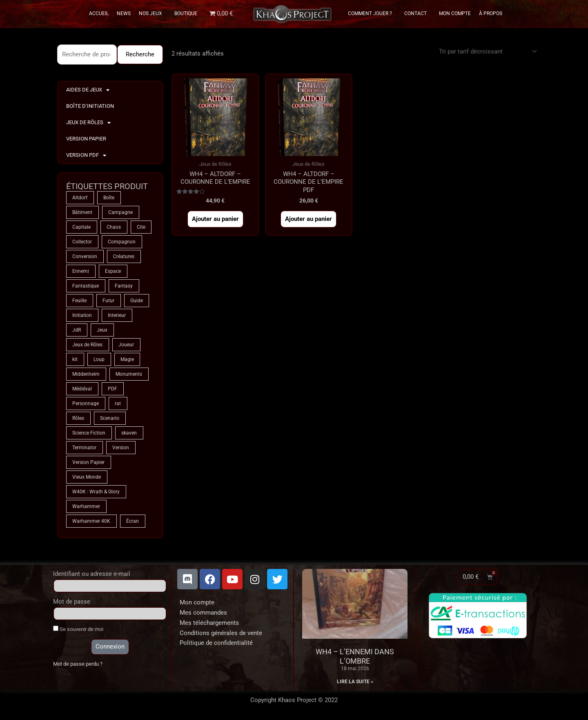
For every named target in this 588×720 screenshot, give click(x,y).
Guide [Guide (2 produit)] (137, 301)
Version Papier (86, 139)
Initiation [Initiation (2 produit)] (82, 315)
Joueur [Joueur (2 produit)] (126, 345)
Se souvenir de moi (78, 629)
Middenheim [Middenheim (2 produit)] (86, 374)
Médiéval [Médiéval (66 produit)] (82, 389)
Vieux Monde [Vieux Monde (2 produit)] (87, 477)
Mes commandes (203, 613)
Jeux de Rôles (88, 123)
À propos (491, 13)
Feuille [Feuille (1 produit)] (79, 301)
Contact (418, 13)
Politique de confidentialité (216, 643)
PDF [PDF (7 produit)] (112, 389)
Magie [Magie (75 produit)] (127, 359)
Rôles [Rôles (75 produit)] (78, 418)
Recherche (140, 54)
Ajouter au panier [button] (215, 219)
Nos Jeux (153, 13)
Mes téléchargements (209, 623)
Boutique (186, 13)
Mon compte (197, 602)
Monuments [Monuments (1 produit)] (129, 374)
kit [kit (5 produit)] (75, 359)
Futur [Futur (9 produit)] (108, 301)
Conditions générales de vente (221, 633)
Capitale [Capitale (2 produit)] (81, 227)
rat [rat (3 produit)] (118, 403)
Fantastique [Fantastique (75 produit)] (86, 286)
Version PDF (86, 155)
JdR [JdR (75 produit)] (77, 330)
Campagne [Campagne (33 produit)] (120, 212)
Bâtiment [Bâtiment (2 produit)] (82, 212)
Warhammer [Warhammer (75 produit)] (86, 506)
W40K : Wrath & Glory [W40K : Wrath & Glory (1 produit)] (96, 492)
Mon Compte (455, 13)
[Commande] (487, 51)
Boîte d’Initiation (90, 106)
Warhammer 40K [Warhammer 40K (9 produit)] (91, 521)
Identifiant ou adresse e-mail (92, 574)
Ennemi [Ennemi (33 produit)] (81, 271)
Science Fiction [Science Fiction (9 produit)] (89, 433)
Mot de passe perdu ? (78, 664)
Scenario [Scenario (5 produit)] (110, 418)
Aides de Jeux (88, 90)
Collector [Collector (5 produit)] (82, 242)
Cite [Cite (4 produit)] (141, 227)
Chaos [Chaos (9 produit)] (114, 227)
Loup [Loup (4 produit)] (99, 359)
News (124, 13)
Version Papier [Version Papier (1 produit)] (88, 462)
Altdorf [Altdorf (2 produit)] (80, 198)
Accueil (99, 13)
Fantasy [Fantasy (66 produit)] (124, 286)
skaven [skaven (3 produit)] (129, 433)
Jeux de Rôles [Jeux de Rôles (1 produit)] (87, 345)
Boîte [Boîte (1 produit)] (109, 198)
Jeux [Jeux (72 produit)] (102, 330)
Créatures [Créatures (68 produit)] (124, 256)
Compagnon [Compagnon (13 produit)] (122, 242)
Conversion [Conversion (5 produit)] (85, 256)
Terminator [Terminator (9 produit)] (84, 448)
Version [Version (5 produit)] (121, 448)
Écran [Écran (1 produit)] (133, 521)
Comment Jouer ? (372, 13)
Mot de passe (72, 602)
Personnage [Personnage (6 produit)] (86, 403)
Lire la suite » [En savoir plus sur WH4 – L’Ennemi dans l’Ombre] (355, 682)
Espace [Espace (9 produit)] (113, 271)
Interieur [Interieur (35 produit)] (117, 315)
